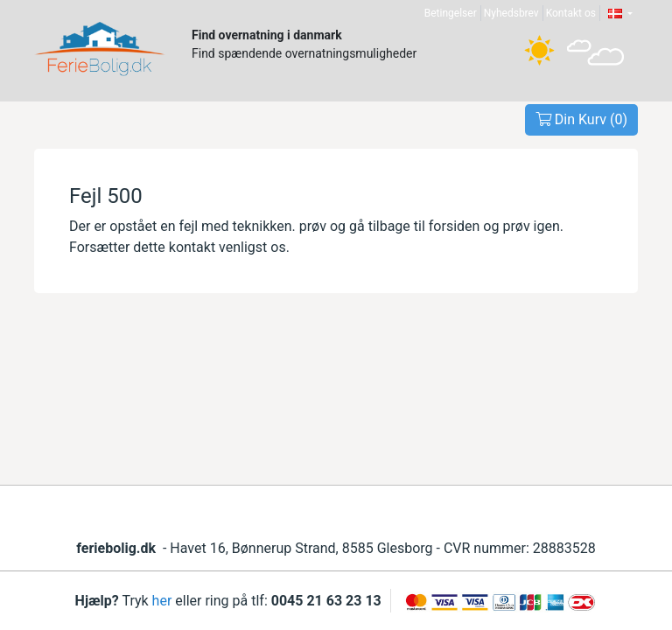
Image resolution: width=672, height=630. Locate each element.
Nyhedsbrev (511, 13)
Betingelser (451, 13)
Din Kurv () (581, 119)
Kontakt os (571, 13)
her (162, 601)
